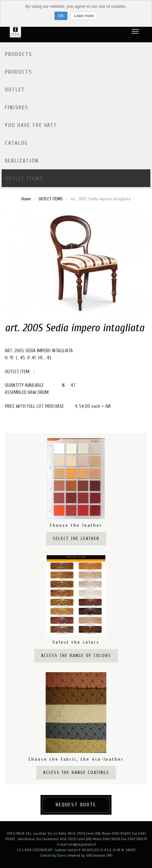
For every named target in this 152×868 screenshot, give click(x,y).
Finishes (17, 107)
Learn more (84, 16)
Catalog (17, 143)
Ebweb (61, 855)
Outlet (15, 90)
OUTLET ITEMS (24, 179)
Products (18, 54)
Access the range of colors (76, 656)
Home (26, 199)
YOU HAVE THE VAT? (31, 125)
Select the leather (76, 539)
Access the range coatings (76, 773)
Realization (22, 161)
